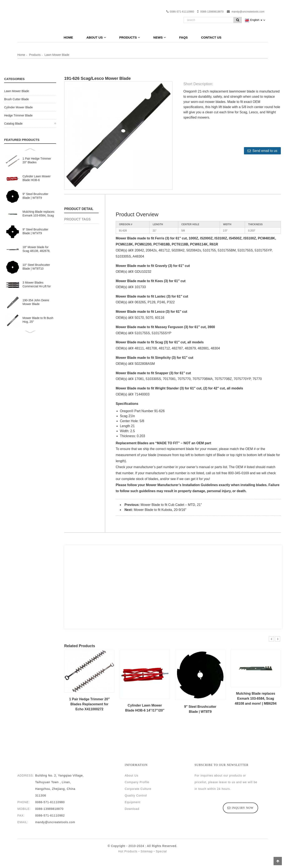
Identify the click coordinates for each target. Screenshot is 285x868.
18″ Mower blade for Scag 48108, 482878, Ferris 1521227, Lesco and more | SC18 (37, 249)
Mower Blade (126, 238)
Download (132, 809)
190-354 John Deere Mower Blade (36, 302)
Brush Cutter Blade (16, 99)
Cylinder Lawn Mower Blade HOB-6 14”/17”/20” (37, 178)
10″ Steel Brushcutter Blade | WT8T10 (36, 267)
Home (68, 37)
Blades (143, 443)
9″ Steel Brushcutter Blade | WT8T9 (35, 196)
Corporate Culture (138, 789)
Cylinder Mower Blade (18, 107)
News (159, 37)
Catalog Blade (13, 124)
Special (161, 851)
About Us (96, 37)
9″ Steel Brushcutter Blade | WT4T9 (35, 231)
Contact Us (211, 37)
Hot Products (128, 851)
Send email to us (265, 151)
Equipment (132, 802)
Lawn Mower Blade (57, 55)
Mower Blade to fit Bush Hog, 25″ (38, 320)
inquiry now (243, 808)
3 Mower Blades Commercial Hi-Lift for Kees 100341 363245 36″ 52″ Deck (37, 285)
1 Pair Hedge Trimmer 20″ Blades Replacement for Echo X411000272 (37, 161)
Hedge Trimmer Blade (18, 115)
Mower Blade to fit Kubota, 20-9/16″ (160, 510)
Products (130, 37)
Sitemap (147, 851)
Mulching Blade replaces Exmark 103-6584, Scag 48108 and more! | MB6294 (38, 214)
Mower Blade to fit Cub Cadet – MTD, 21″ (171, 505)
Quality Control (136, 795)
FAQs (183, 37)
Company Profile (137, 782)
